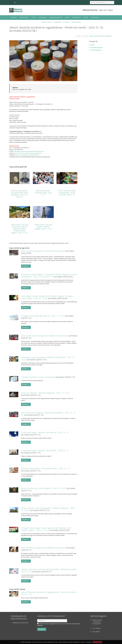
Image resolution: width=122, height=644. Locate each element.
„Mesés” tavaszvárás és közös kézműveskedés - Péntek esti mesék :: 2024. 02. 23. (49, 570)
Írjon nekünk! (96, 632)
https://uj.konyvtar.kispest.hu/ (34, 153)
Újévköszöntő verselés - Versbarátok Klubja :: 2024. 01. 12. (43, 193)
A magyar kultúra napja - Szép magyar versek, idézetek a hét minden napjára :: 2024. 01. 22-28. (46, 529)
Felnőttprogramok (95, 50)
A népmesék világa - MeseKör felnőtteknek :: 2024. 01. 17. (45, 450)
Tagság (34, 17)
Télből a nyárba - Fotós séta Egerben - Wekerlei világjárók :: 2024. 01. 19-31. (43, 227)
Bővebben (26, 266)
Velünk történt (76, 22)
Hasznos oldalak (46, 22)
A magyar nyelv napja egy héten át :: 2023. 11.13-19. (43, 316)
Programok (43, 17)
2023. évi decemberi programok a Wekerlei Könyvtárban (45, 336)
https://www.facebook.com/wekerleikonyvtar (27, 155)
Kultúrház (66, 22)
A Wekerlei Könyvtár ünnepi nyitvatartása (38, 377)
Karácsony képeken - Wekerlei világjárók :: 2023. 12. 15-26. (45, 393)
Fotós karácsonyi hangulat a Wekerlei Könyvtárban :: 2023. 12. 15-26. (48, 414)
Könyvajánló (76, 17)
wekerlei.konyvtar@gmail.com (36, 151)
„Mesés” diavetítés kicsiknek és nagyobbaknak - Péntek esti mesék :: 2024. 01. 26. (67, 193)
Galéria (86, 17)
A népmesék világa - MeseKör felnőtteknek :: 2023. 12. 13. (45, 432)
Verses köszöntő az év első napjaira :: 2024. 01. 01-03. (44, 488)
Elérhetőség (95, 17)
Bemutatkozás (24, 17)
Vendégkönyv (58, 22)
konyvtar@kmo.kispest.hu (20, 151)
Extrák (67, 17)
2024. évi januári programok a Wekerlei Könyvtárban (43, 251)
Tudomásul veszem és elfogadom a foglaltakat (59, 625)
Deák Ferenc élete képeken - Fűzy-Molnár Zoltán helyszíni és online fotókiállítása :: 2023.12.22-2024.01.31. (49, 276)
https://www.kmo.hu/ (19, 153)
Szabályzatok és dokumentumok (19, 623)
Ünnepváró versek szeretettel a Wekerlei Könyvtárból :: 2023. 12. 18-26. (48, 358)
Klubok (92, 45)
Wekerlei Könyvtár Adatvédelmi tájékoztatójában (68, 624)
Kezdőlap (14, 17)
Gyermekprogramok (96, 48)
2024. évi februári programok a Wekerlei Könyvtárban (43, 548)
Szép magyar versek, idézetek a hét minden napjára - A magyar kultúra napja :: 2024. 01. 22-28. (47, 297)
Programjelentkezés (56, 17)
